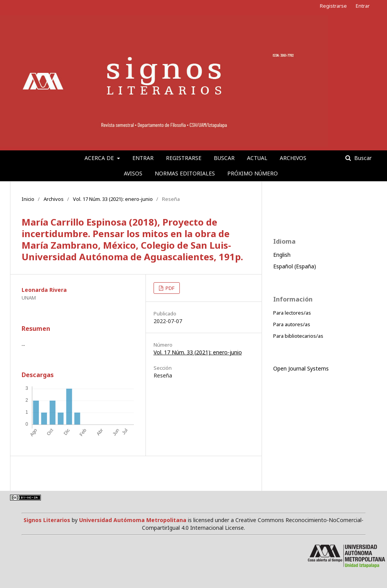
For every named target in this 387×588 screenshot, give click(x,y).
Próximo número (253, 173)
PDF (169, 288)
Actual (257, 158)
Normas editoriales (185, 173)
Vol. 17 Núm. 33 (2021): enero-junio (113, 199)
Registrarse (184, 158)
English (282, 255)
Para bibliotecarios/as (298, 336)
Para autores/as (292, 324)
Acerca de (100, 158)
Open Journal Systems (301, 368)
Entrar (143, 158)
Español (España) (295, 266)
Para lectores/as (292, 313)
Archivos (293, 158)
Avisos (133, 173)
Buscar (224, 158)
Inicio (28, 199)
